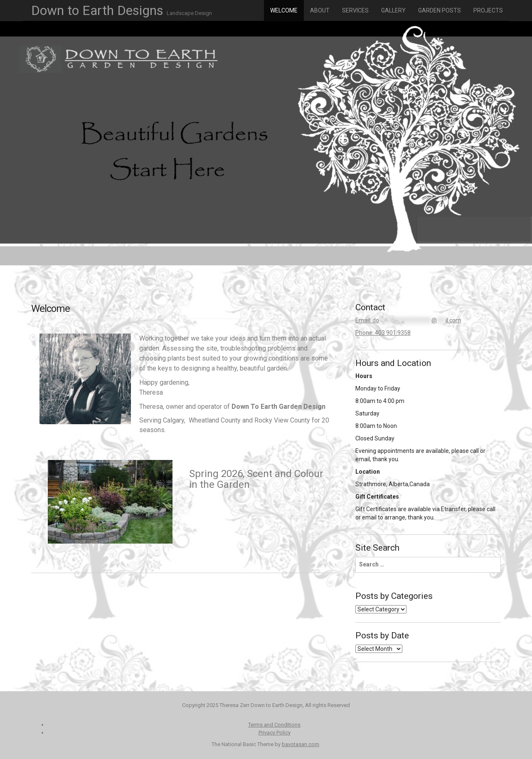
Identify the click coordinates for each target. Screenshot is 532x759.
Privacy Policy (275, 733)
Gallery (393, 10)
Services (355, 10)
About (320, 10)
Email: (408, 320)
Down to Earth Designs (122, 10)
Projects (488, 10)
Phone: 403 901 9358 (383, 333)
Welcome (284, 10)
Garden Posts (440, 10)
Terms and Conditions (274, 725)
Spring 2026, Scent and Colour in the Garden (256, 479)
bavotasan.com (300, 744)
